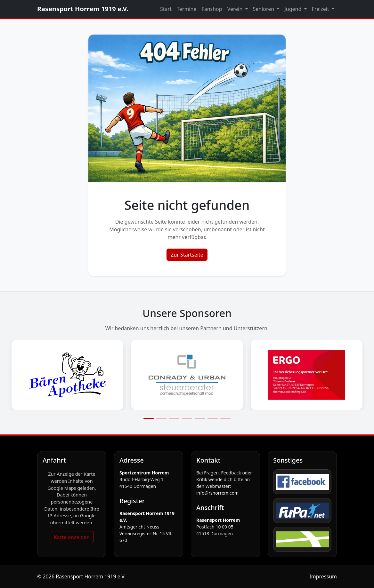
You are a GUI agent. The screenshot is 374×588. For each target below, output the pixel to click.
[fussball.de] (302, 539)
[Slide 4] (187, 418)
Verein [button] (236, 9)
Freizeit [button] (321, 9)
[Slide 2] (161, 418)
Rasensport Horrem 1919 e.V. (83, 9)
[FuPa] (302, 511)
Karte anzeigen (72, 537)
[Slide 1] (149, 418)
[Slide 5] (200, 418)
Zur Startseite (187, 255)
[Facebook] (302, 482)
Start (166, 9)
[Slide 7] (225, 418)
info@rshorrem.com (217, 493)
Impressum (323, 576)
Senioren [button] (264, 9)
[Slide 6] (213, 418)
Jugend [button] (293, 9)
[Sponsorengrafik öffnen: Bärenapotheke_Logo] (67, 375)
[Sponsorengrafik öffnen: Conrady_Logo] (187, 375)
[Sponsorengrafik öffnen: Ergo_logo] (307, 375)
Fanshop (212, 9)
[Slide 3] (174, 418)
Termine (187, 9)
